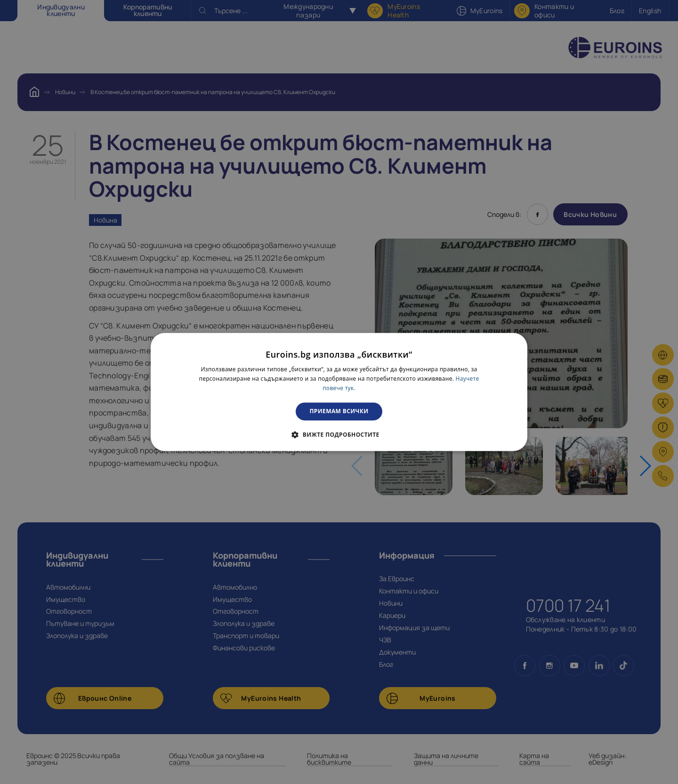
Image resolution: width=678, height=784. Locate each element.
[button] (339, 435)
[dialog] (339, 392)
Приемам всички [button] (339, 411)
